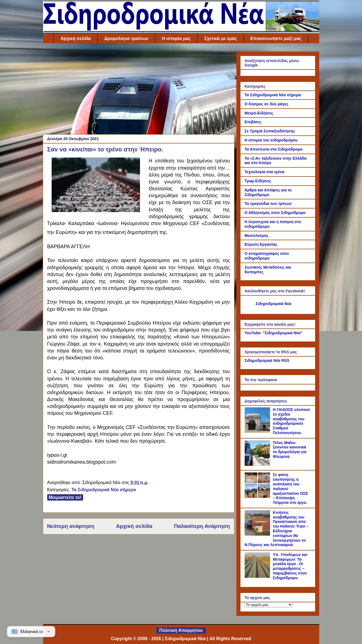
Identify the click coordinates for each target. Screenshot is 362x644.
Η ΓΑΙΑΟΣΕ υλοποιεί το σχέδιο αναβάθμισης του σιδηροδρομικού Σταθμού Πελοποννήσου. (291, 421)
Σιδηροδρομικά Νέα (274, 304)
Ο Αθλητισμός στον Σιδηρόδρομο (275, 213)
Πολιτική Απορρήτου (181, 630)
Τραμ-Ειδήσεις (258, 181)
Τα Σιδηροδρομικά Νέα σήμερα (104, 490)
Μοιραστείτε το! (65, 497)
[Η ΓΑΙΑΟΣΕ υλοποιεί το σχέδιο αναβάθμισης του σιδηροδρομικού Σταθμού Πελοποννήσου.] (258, 431)
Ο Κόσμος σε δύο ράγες (267, 104)
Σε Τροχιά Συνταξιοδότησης (270, 131)
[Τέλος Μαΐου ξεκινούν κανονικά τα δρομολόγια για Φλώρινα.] (258, 464)
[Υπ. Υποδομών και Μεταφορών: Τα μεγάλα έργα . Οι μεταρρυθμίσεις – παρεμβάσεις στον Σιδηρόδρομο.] (258, 576)
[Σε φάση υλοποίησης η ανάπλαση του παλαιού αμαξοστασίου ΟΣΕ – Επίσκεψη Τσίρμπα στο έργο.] (258, 496)
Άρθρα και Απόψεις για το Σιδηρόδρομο (268, 192)
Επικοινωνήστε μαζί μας (276, 38)
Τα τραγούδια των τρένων (268, 204)
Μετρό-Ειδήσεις (259, 113)
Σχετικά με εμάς (221, 38)
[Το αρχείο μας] (269, 605)
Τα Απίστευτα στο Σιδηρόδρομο (274, 149)
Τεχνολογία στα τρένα (265, 172)
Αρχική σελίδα (76, 38)
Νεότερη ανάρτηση (71, 526)
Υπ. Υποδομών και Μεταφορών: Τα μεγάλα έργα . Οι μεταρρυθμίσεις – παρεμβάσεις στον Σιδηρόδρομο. (290, 566)
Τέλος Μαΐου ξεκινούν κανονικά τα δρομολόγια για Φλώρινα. (290, 450)
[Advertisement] (139, 90)
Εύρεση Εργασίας (261, 244)
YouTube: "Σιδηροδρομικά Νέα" (274, 333)
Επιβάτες (253, 122)
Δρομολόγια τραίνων (126, 38)
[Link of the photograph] (96, 211)
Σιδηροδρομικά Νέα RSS (267, 360)
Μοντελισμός (257, 236)
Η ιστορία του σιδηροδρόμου (271, 140)
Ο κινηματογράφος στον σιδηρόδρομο (267, 256)
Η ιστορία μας (176, 38)
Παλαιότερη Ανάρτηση (202, 526)
